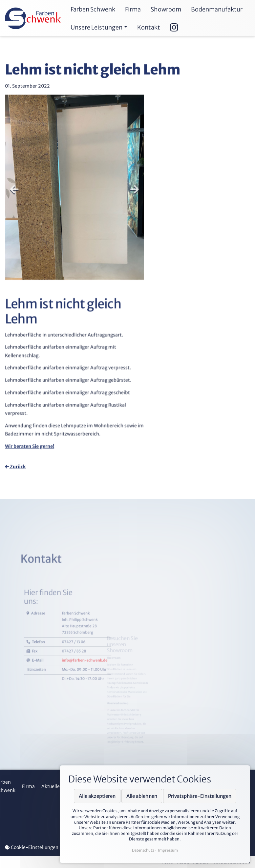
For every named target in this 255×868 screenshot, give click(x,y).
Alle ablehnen (142, 796)
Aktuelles (52, 786)
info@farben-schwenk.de (91, 701)
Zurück (16, 467)
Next (133, 197)
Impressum (168, 850)
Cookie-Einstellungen (32, 847)
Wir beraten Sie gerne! (32, 444)
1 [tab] (70, 116)
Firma (28, 786)
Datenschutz (143, 850)
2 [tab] (80, 116)
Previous (17, 197)
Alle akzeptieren (97, 796)
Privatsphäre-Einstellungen (200, 796)
